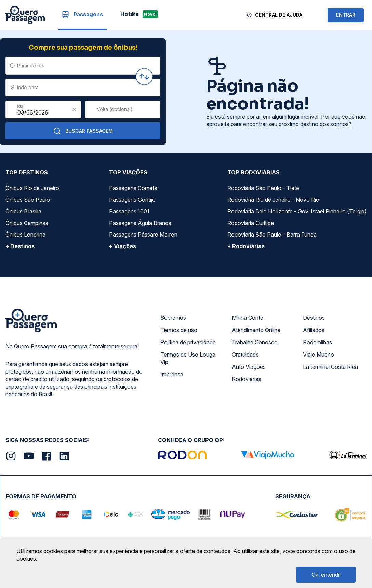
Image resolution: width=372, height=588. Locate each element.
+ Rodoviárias (246, 246)
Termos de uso (179, 330)
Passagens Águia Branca (140, 223)
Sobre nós (173, 318)
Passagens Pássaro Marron (143, 235)
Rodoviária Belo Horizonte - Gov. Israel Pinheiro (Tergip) (297, 211)
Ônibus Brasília (23, 211)
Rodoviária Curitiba (251, 223)
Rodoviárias (247, 379)
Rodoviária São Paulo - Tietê (263, 188)
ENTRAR (346, 15)
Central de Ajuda (279, 15)
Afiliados (314, 330)
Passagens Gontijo (132, 200)
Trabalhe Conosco (255, 342)
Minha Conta (248, 318)
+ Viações (123, 246)
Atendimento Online (256, 330)
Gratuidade (245, 355)
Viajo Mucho (318, 355)
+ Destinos (20, 246)
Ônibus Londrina (25, 235)
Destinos (314, 318)
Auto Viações (249, 367)
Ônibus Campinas (27, 223)
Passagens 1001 (129, 211)
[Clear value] (74, 109)
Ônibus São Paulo (28, 200)
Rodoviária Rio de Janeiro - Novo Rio (273, 200)
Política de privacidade (188, 342)
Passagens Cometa (133, 188)
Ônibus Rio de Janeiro (32, 188)
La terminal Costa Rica (330, 367)
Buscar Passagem (83, 131)
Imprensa (172, 374)
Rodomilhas (317, 342)
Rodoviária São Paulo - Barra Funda (272, 235)
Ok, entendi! (326, 575)
